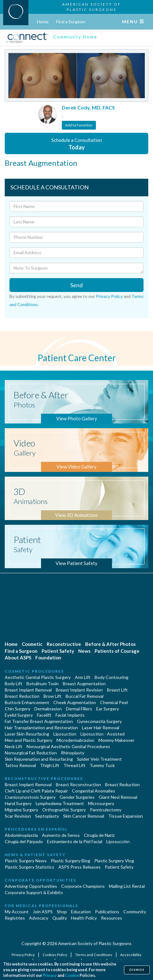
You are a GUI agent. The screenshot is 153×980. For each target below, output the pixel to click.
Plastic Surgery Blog (71, 861)
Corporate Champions (83, 886)
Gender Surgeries (77, 797)
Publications (107, 912)
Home (43, 22)
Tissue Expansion (126, 816)
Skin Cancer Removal (84, 816)
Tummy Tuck (102, 765)
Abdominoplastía (21, 835)
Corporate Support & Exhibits (34, 892)
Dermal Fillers (79, 709)
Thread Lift (74, 765)
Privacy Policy (109, 296)
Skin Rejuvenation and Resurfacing (39, 759)
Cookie (72, 975)
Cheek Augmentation (75, 702)
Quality (60, 918)
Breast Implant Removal (28, 690)
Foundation (48, 658)
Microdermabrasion (75, 740)
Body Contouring (112, 677)
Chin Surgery (18, 709)
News (84, 651)
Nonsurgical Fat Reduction (31, 753)
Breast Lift (117, 690)
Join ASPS (43, 912)
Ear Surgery (108, 709)
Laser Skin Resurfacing (27, 734)
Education (81, 912)
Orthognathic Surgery (64, 810)
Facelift (44, 715)
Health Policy (84, 918)
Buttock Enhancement (27, 702)
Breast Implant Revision (79, 690)
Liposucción (118, 841)
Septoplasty (47, 816)
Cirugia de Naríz (99, 835)
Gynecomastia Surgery (99, 721)
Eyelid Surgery (19, 715)
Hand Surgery (18, 803)
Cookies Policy (55, 955)
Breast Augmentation (84, 683)
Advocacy (39, 918)
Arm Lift (83, 677)
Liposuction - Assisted (103, 734)
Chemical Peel (114, 702)
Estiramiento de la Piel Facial (75, 841)
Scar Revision (18, 816)
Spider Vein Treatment (99, 759)
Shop (62, 912)
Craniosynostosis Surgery (30, 797)
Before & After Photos (110, 644)
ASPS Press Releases (79, 867)
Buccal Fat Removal (85, 696)
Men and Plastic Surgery (29, 740)
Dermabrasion (48, 709)
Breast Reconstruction (78, 784)
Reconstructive (64, 644)
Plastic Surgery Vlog (114, 861)
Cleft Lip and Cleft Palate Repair (36, 791)
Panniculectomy (106, 810)
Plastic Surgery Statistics (29, 867)
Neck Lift (14, 746)
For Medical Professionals (41, 906)
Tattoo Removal (20, 765)
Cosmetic (32, 644)
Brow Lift (53, 696)
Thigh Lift (50, 765)
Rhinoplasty (73, 753)
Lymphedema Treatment (60, 803)
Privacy (50, 975)
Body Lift (14, 683)
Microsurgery (101, 803)
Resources (112, 918)
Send (76, 285)
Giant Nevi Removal (118, 797)
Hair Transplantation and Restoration (41, 728)
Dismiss (137, 970)
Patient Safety (58, 651)
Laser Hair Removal (101, 728)
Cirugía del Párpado (24, 841)
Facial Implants (70, 715)
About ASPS (18, 658)
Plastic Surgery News (26, 861)
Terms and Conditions (94, 955)
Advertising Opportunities (31, 886)
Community (135, 912)
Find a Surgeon (71, 22)
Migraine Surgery (21, 810)
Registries (15, 918)
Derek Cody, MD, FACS (88, 107)
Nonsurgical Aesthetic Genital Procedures (68, 746)
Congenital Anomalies (94, 791)
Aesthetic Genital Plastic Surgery (38, 677)
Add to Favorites (79, 125)
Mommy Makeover (116, 740)
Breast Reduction (22, 696)
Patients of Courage (117, 651)
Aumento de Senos (61, 835)
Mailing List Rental (127, 886)
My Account (17, 912)
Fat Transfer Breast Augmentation (39, 721)
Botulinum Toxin (43, 683)
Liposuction (65, 734)
